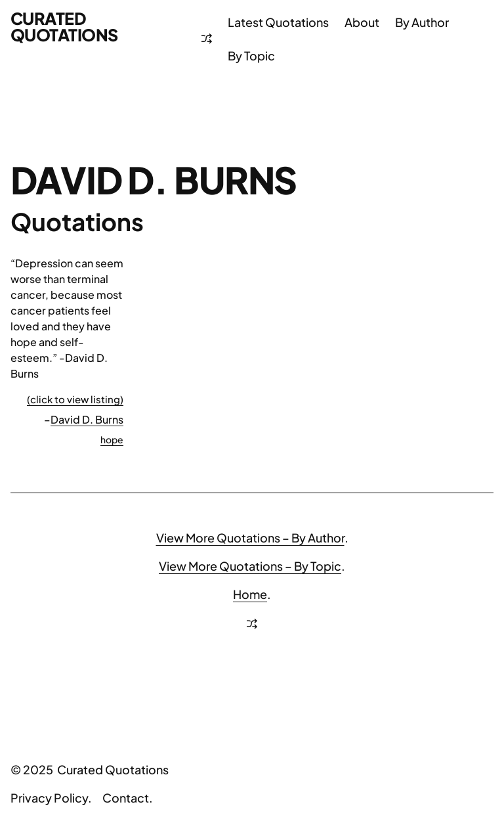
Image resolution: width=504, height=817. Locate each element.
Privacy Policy (49, 798)
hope (112, 439)
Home (250, 594)
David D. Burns (87, 419)
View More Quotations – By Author (250, 538)
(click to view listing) (75, 399)
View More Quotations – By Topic (250, 566)
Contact (126, 798)
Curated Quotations (64, 27)
